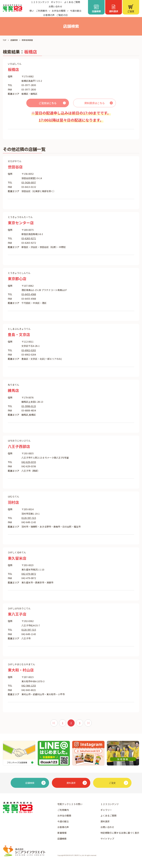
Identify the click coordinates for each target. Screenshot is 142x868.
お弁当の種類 (64, 816)
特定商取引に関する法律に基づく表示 (120, 833)
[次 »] (88, 723)
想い (32, 11)
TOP (5, 40)
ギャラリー (106, 810)
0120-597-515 (29, 518)
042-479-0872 (29, 574)
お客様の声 (49, 15)
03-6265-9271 (29, 238)
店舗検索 (14, 40)
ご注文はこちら (48, 103)
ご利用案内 (63, 810)
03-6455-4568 (29, 294)
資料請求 (105, 821)
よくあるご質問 (108, 816)
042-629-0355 (29, 462)
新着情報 (62, 833)
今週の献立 (76, 11)
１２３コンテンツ (110, 804)
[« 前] (54, 723)
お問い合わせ (55, 6)
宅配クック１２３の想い (70, 804)
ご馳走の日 (62, 15)
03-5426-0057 (29, 182)
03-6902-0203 (29, 350)
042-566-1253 (29, 686)
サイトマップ (107, 839)
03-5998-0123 (29, 406)
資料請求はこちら (95, 103)
